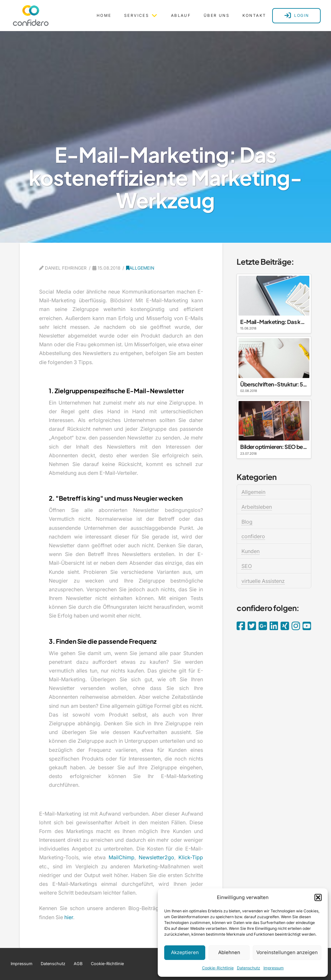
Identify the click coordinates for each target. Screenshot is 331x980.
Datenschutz (249, 968)
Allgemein (140, 268)
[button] (318, 897)
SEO (247, 566)
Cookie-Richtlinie (218, 968)
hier (69, 917)
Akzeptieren (185, 952)
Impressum (274, 968)
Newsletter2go (156, 857)
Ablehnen (229, 952)
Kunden (251, 551)
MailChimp (122, 857)
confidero (253, 536)
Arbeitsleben (257, 507)
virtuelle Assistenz (263, 581)
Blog (247, 522)
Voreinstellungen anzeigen (287, 952)
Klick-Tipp (191, 857)
